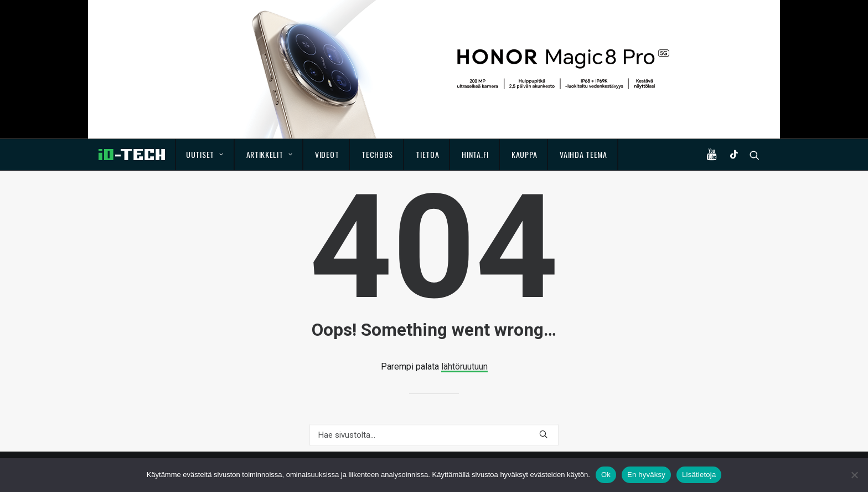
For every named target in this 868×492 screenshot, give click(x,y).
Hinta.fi (475, 154)
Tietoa (427, 154)
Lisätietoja (699, 475)
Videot (327, 154)
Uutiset (205, 154)
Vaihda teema (583, 154)
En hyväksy (646, 475)
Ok (606, 475)
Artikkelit (270, 154)
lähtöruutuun (464, 367)
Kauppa (524, 154)
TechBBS (377, 154)
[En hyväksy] (854, 475)
